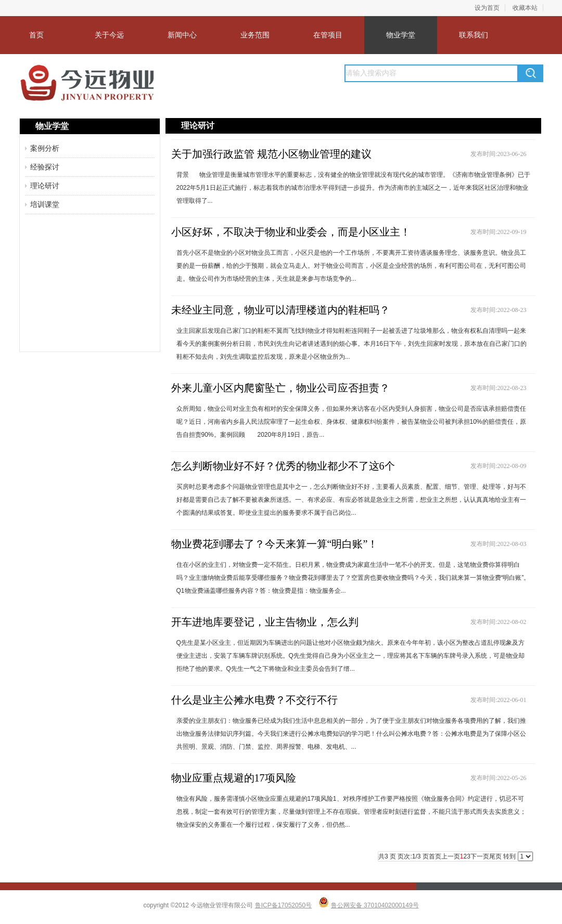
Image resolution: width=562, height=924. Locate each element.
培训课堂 (45, 204)
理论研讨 (45, 186)
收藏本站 (525, 8)
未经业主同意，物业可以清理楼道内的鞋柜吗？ (280, 310)
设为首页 (487, 8)
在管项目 (328, 35)
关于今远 (109, 35)
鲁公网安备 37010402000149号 (375, 905)
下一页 (480, 856)
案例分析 (45, 148)
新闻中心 (182, 35)
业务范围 (255, 35)
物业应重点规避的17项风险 (234, 778)
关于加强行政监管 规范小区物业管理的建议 (271, 154)
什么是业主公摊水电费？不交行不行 (254, 700)
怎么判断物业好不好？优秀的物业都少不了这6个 (283, 466)
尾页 (495, 856)
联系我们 (474, 35)
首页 (36, 35)
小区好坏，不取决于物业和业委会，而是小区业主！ (291, 232)
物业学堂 (401, 35)
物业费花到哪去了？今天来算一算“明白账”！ (275, 544)
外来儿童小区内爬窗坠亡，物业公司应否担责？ (280, 388)
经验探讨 (45, 167)
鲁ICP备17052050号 (283, 905)
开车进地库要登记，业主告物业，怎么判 (265, 622)
